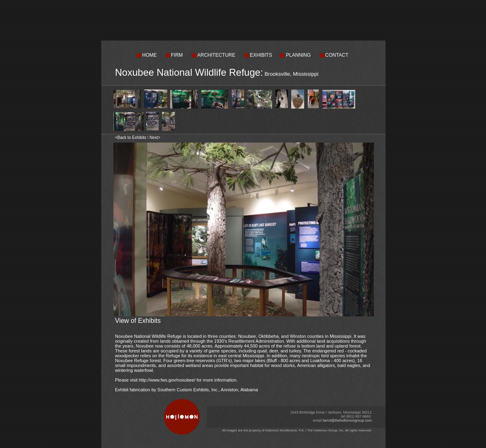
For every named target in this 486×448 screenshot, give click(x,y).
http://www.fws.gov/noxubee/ (167, 380)
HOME (149, 55)
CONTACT (337, 55)
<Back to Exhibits (131, 138)
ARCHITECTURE (216, 55)
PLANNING (298, 55)
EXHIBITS (261, 55)
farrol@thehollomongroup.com (347, 420)
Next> (155, 138)
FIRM (177, 55)
